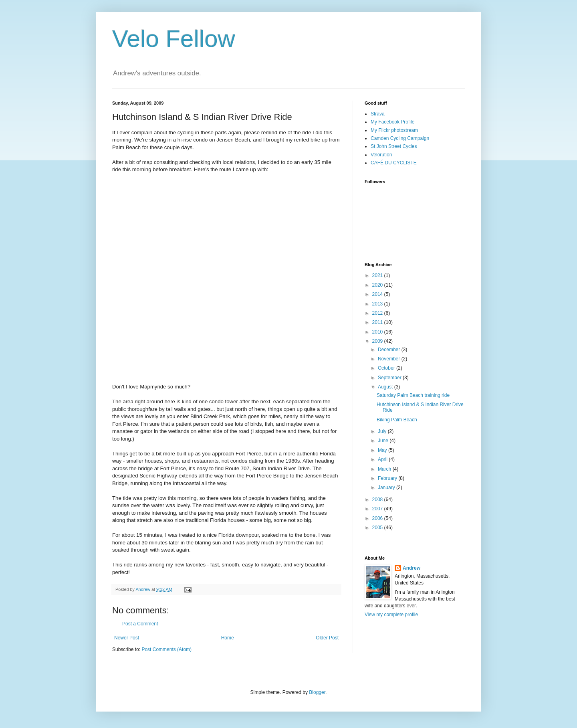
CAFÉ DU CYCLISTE (394, 163)
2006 (378, 518)
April (383, 459)
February (388, 478)
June (384, 441)
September (390, 378)
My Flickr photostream (394, 130)
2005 (378, 528)
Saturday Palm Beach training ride (413, 395)
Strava (378, 114)
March (385, 469)
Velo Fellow (174, 39)
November (390, 359)
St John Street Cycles (394, 146)
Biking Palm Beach (397, 420)
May (383, 450)
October (387, 368)
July (383, 431)
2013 (378, 304)
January (387, 487)
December (390, 350)
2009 (378, 341)
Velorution (381, 155)
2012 (378, 313)
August (386, 387)
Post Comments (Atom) (166, 649)
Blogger (317, 692)
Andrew (412, 568)
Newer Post (127, 638)
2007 (378, 509)
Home (228, 638)
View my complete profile (391, 615)
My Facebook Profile (392, 122)
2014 (378, 294)
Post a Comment (140, 624)
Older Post (327, 638)
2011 (378, 322)
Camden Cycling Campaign (400, 138)
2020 (378, 285)
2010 (378, 332)
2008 (378, 499)
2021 (378, 275)
